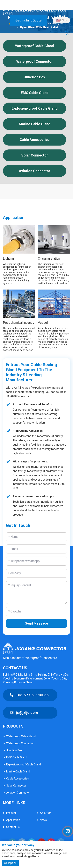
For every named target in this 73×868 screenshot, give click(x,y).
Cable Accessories (35, 140)
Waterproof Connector (35, 61)
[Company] (36, 573)
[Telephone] (36, 561)
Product (11, 813)
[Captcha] (35, 611)
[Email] (36, 549)
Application (13, 820)
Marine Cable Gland (35, 124)
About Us (46, 813)
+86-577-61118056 (29, 695)
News (43, 820)
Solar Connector (35, 155)
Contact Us (13, 827)
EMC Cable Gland (35, 93)
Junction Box (35, 77)
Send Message (36, 623)
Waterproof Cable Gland (35, 46)
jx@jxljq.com (24, 713)
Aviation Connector (35, 171)
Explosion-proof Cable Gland (35, 108)
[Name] (36, 537)
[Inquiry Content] (36, 592)
